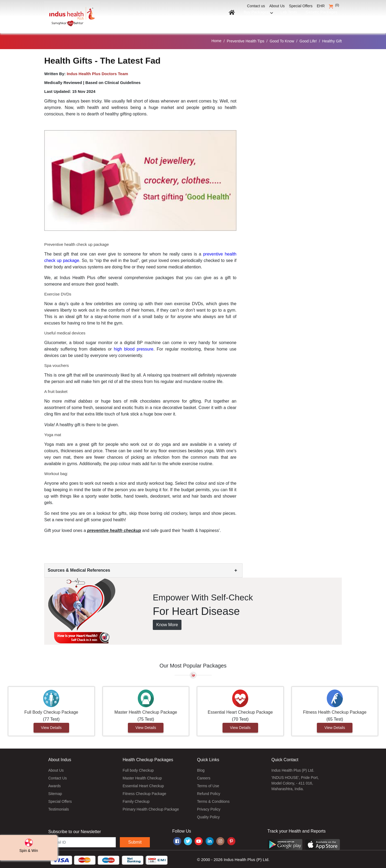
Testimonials (59, 808)
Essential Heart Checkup (143, 784)
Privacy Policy (209, 808)
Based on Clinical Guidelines (113, 81)
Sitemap (55, 792)
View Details (51, 726)
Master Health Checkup (142, 776)
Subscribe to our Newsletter (75, 830)
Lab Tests (285, 18)
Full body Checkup (138, 769)
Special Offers (301, 6)
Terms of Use (208, 784)
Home (216, 39)
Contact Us (57, 776)
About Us (277, 6)
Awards (54, 784)
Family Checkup (136, 800)
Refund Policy (209, 792)
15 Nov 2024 (84, 90)
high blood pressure (134, 347)
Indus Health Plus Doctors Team (97, 72)
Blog (201, 769)
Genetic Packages (320, 18)
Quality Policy (208, 815)
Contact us (256, 6)
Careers (204, 776)
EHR (321, 6)
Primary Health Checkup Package (151, 808)
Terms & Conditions (213, 800)
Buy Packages (253, 18)
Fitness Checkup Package (145, 792)
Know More (167, 623)
